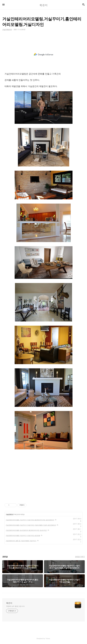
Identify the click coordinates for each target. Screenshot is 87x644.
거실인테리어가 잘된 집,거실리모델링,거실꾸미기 (21, 541)
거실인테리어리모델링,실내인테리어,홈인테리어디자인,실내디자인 (26, 530)
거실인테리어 (10, 514)
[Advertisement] (43, 54)
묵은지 (9, 603)
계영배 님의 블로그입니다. (16, 606)
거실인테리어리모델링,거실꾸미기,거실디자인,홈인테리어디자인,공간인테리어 (30, 520)
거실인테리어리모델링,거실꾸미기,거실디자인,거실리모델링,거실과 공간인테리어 (31, 525)
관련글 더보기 (80, 557)
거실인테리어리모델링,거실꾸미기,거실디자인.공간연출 (23, 535)
